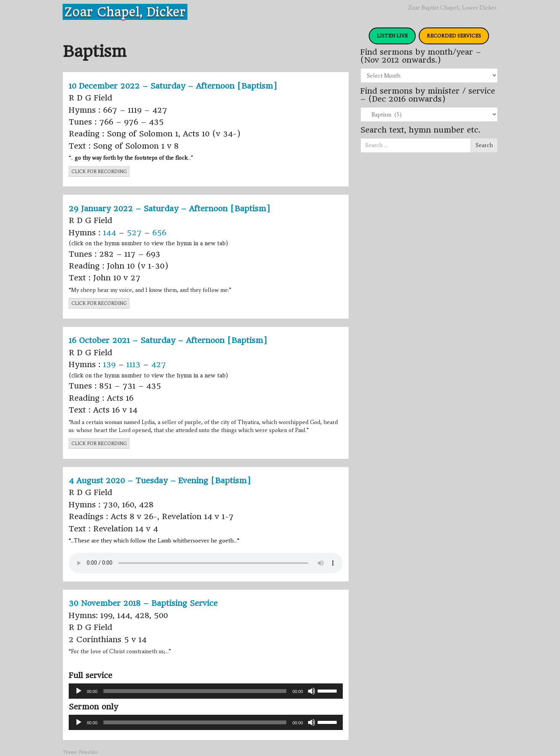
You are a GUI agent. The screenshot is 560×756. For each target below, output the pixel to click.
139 (109, 364)
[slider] (195, 691)
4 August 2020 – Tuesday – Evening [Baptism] (160, 481)
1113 (133, 364)
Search (484, 145)
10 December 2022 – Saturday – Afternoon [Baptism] (173, 86)
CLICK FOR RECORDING (99, 172)
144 (110, 233)
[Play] (79, 691)
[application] (206, 691)
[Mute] (311, 691)
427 (159, 364)
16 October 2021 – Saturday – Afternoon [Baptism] (168, 340)
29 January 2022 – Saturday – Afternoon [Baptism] (169, 209)
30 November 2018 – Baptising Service (143, 603)
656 (159, 233)
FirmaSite (88, 752)
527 (134, 233)
